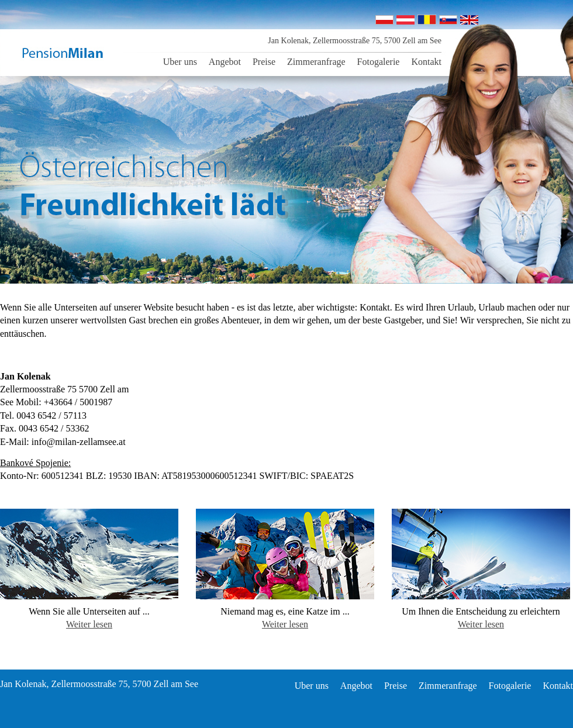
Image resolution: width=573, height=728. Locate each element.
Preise (264, 62)
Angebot (225, 62)
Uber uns (180, 62)
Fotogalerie (379, 62)
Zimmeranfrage (316, 62)
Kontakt (426, 62)
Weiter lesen (89, 624)
